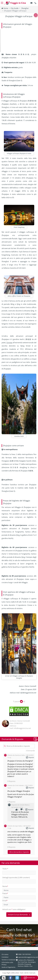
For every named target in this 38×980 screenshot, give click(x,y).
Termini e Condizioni (9, 960)
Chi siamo (5, 954)
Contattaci (5, 957)
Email (5, 901)
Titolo (5, 869)
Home (5, 8)
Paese (5, 893)
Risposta (31, 757)
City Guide (15, 8)
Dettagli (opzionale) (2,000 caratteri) (16, 878)
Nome (5, 886)
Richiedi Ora (29, 978)
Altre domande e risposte (19, 852)
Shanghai (25, 8)
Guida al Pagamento (8, 967)
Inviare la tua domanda (19, 915)
